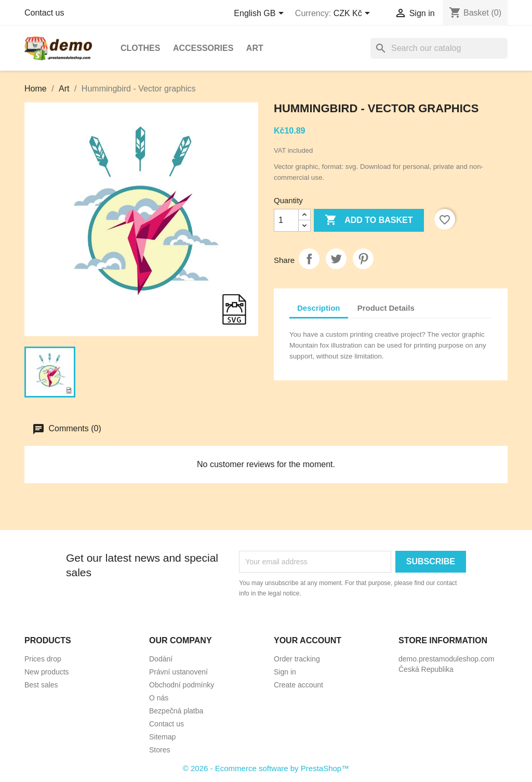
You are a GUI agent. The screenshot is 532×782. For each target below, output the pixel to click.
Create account (298, 685)
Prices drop (43, 659)
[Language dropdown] (261, 14)
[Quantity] (286, 220)
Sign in (285, 672)
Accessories (203, 48)
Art (255, 48)
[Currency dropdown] (354, 14)
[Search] (439, 48)
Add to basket (369, 220)
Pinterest (363, 259)
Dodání (161, 659)
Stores (159, 750)
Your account (308, 640)
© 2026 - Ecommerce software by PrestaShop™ (266, 768)
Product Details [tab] (386, 308)
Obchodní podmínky (182, 685)
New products (47, 672)
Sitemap (162, 737)
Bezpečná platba (176, 711)
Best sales (41, 685)
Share (309, 259)
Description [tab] (319, 308)
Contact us (44, 13)
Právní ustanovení (178, 672)
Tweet (336, 259)
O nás (159, 698)
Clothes (140, 48)
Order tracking (297, 659)
